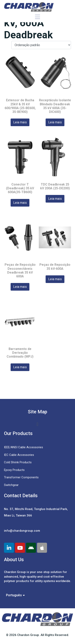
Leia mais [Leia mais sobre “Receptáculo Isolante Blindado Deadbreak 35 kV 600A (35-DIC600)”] (55, 122)
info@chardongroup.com (22, 531)
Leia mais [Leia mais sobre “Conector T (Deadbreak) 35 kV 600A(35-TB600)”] (20, 203)
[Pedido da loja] (41, 45)
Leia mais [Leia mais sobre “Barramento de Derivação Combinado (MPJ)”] (20, 367)
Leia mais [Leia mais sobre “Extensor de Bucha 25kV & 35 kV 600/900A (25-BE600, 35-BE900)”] (20, 122)
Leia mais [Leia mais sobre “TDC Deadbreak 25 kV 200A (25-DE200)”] (55, 199)
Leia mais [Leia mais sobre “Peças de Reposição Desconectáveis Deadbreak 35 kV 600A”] (20, 287)
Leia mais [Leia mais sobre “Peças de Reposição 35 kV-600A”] (55, 279)
